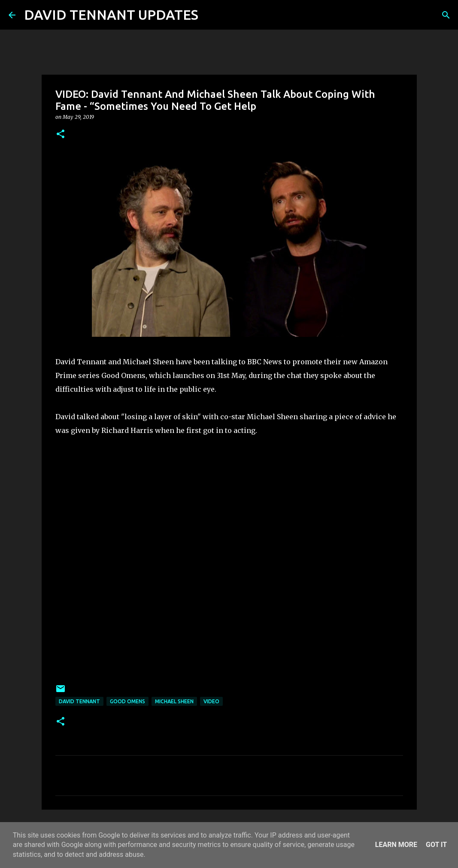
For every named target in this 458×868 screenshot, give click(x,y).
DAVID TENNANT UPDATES (111, 15)
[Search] (210, 15)
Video (211, 701)
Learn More (396, 845)
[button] (61, 135)
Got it (436, 845)
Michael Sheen (174, 701)
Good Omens (127, 701)
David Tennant (79, 701)
